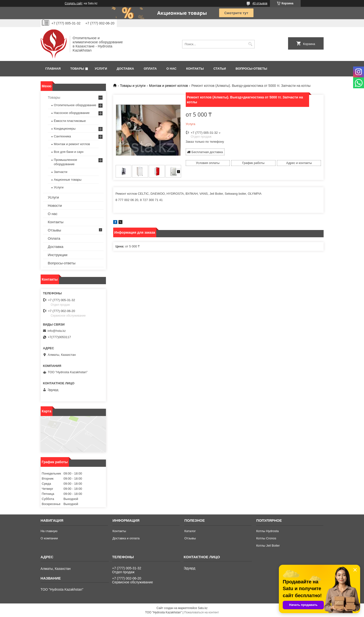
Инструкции (58, 255)
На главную (49, 531)
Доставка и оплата (126, 538)
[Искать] (250, 44)
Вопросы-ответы (251, 69)
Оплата (150, 69)
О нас (171, 69)
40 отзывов (260, 3)
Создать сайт (74, 3)
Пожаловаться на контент (202, 612)
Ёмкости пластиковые (70, 121)
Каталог (190, 531)
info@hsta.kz (57, 331)
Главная (53, 69)
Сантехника (63, 136)
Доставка (126, 69)
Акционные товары (68, 180)
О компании (49, 538)
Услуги (101, 69)
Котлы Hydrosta (267, 531)
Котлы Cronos (266, 538)
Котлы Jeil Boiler (268, 546)
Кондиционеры (65, 129)
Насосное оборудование (72, 113)
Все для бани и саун (69, 152)
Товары (77, 69)
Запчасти (61, 172)
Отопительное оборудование (75, 105)
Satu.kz (203, 608)
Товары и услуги (133, 86)
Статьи (220, 69)
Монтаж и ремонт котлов (168, 86)
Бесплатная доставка (207, 152)
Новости (55, 205)
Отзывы (55, 230)
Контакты (195, 69)
